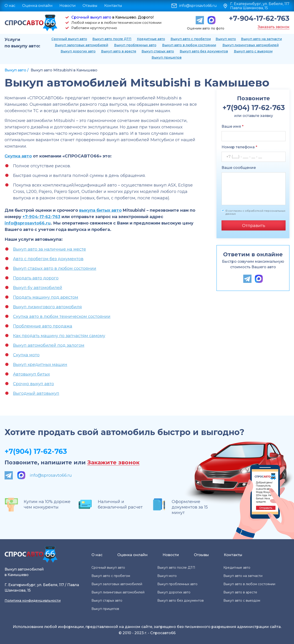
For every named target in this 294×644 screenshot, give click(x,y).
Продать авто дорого (36, 278)
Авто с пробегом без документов (48, 259)
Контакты (113, 6)
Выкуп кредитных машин (40, 365)
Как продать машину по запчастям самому (59, 336)
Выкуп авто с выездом (253, 51)
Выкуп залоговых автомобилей (82, 45)
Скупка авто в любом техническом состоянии (62, 317)
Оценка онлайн (37, 6)
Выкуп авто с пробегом (191, 39)
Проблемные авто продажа (43, 326)
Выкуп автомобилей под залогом (49, 345)
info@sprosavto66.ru (198, 6)
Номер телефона (239, 147)
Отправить (254, 226)
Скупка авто (18, 156)
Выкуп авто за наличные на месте (49, 249)
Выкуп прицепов (167, 57)
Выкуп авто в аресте (119, 51)
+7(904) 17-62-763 (36, 451)
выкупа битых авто (100, 210)
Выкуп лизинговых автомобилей (251, 45)
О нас (10, 6)
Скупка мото (26, 355)
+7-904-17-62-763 (259, 19)
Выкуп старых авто (158, 51)
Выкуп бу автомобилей (38, 288)
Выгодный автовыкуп (36, 393)
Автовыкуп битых (31, 374)
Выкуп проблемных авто (135, 45)
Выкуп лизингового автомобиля (47, 307)
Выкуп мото (226, 39)
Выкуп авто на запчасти (261, 39)
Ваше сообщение (239, 168)
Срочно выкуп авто (33, 384)
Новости (68, 6)
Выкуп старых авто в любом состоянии (55, 268)
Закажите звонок (113, 463)
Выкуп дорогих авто (78, 51)
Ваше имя (233, 126)
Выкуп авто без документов (204, 51)
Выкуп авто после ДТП (112, 39)
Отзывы (90, 6)
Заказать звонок (274, 27)
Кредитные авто (151, 39)
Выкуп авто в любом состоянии (189, 45)
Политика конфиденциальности (33, 601)
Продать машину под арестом (46, 297)
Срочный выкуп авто (91, 17)
